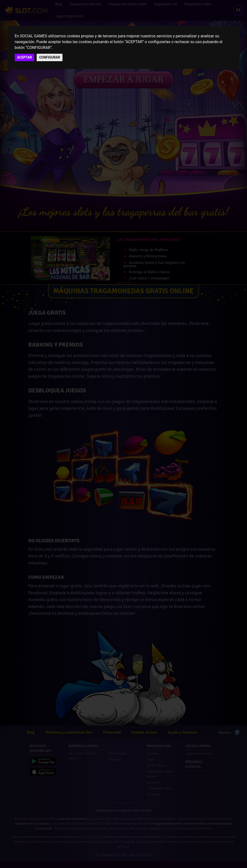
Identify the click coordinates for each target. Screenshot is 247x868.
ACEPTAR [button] (25, 57)
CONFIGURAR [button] (50, 57)
